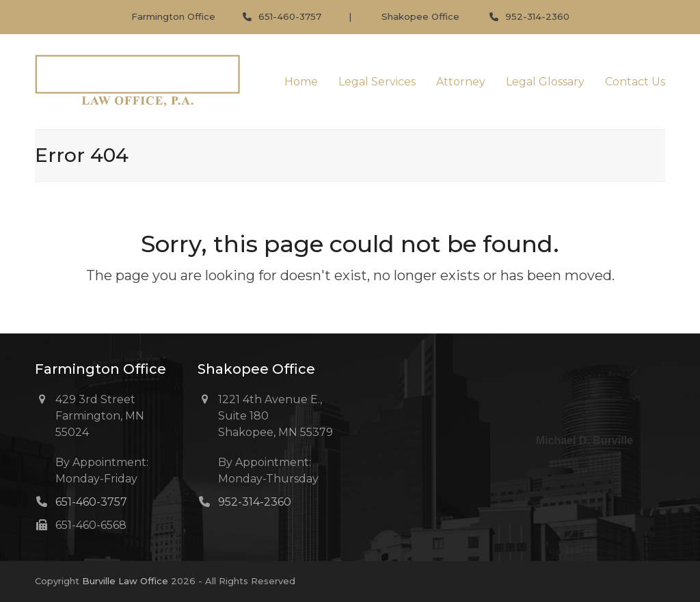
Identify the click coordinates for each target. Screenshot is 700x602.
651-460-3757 (290, 16)
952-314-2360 (537, 16)
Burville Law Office (125, 581)
